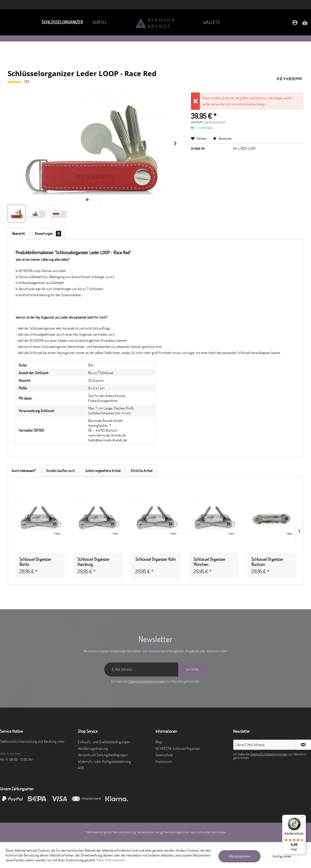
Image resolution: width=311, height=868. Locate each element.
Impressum (164, 761)
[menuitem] (61, 22)
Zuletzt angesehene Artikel (103, 471)
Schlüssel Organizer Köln (155, 559)
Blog (159, 742)
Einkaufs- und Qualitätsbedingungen (104, 742)
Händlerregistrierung (93, 748)
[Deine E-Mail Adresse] (264, 745)
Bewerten (222, 139)
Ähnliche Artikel (142, 471)
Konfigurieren (282, 856)
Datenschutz (164, 755)
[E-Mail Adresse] (141, 669)
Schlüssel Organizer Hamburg (94, 562)
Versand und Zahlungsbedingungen (103, 755)
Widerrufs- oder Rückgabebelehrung (104, 761)
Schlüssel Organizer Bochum (267, 562)
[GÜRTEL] (100, 22)
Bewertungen (48, 234)
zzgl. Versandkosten (215, 122)
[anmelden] (193, 669)
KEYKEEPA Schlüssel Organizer (178, 748)
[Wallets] (211, 22)
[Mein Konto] (295, 24)
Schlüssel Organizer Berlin (35, 562)
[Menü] (303, 818)
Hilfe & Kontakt (10, 754)
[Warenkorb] (305, 24)
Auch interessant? (24, 471)
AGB (81, 768)
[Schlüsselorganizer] (61, 22)
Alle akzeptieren (239, 856)
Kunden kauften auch (61, 471)
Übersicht (18, 234)
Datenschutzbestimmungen (147, 681)
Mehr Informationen (111, 860)
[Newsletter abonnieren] (303, 745)
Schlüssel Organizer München (210, 562)
